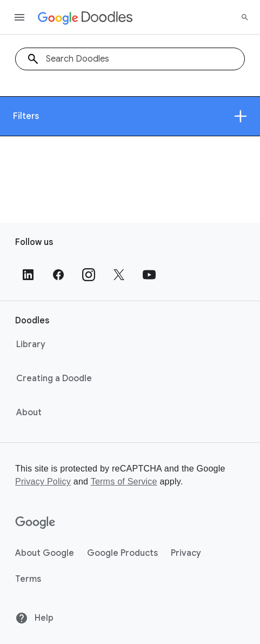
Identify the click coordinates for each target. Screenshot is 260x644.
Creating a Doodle (54, 379)
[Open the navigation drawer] (19, 17)
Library (31, 344)
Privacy (186, 553)
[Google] (35, 523)
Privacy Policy (43, 482)
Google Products (122, 553)
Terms (28, 579)
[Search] (245, 17)
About (29, 413)
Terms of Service (124, 482)
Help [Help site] (34, 618)
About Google (45, 553)
